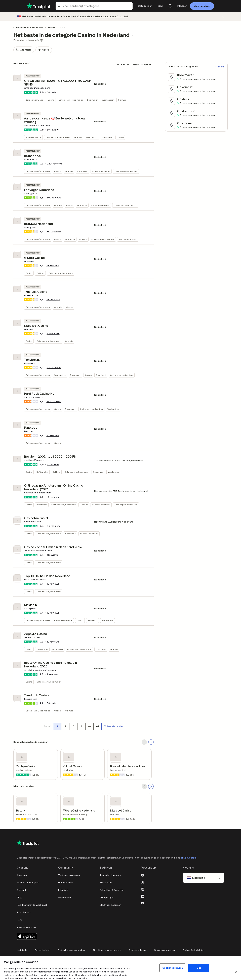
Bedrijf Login (107, 897)
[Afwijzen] (223, 16)
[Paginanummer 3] (73, 726)
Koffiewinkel (42, 472)
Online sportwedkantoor (126, 171)
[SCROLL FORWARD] (151, 742)
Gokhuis (122, 100)
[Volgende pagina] (114, 726)
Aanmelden (65, 897)
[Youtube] (143, 903)
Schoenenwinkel (33, 137)
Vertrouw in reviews (69, 875)
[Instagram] (143, 889)
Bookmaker (92, 100)
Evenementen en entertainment (28, 27)
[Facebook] (143, 875)
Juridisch (22, 950)
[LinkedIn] (143, 896)
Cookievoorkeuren (164, 950)
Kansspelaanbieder (101, 171)
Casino (51, 100)
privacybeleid (189, 858)
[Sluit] (236, 972)
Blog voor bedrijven (110, 905)
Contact (21, 890)
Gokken (51, 27)
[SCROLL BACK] (144, 742)
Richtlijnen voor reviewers (107, 950)
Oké (199, 968)
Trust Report (24, 912)
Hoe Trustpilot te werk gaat (32, 905)
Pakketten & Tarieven (112, 890)
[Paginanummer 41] (97, 726)
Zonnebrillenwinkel (34, 100)
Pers (19, 920)
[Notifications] (170, 6)
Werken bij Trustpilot (28, 883)
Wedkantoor (108, 100)
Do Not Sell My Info (193, 950)
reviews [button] (53, 92)
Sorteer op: (123, 64)
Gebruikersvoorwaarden (71, 950)
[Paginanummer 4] (81, 726)
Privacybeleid (42, 950)
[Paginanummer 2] (65, 726)
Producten (106, 883)
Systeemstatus (137, 950)
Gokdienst (82, 205)
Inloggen (63, 890)
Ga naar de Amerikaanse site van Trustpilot (103, 16)
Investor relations (26, 927)
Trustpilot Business (110, 875)
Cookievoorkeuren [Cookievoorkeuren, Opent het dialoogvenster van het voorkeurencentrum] (173, 968)
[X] (143, 882)
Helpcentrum (65, 883)
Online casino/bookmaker (71, 100)
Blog (19, 897)
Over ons (22, 875)
